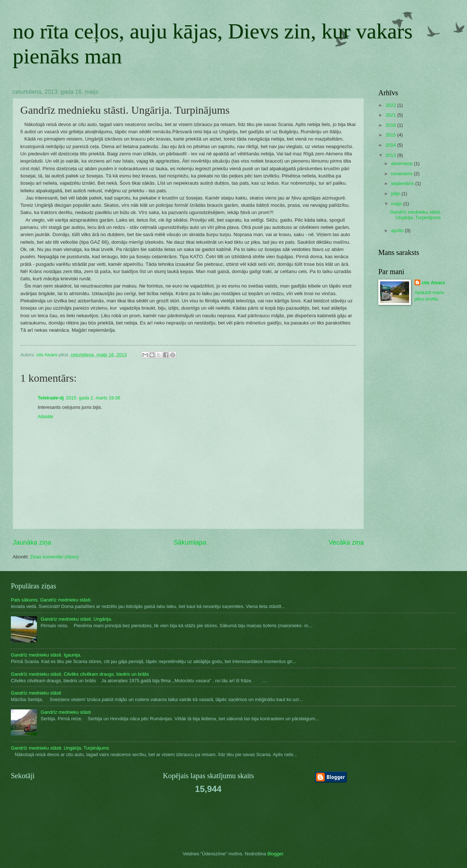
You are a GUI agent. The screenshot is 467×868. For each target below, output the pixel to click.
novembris (402, 174)
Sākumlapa (190, 542)
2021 (391, 115)
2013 (391, 155)
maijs (397, 204)
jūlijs (396, 194)
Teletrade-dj (51, 398)
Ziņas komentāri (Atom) (54, 557)
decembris (402, 163)
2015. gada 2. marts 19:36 (93, 398)
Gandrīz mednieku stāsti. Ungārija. (76, 619)
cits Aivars (434, 283)
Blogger (275, 854)
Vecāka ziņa (346, 542)
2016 (391, 125)
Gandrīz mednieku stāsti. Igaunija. (46, 655)
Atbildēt (45, 417)
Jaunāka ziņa (32, 542)
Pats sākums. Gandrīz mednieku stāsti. (51, 600)
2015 (391, 135)
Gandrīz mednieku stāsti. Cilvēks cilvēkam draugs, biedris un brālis (80, 674)
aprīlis (398, 230)
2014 (391, 145)
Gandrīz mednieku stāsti (36, 693)
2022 (391, 105)
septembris (403, 183)
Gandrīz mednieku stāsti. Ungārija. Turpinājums (416, 215)
